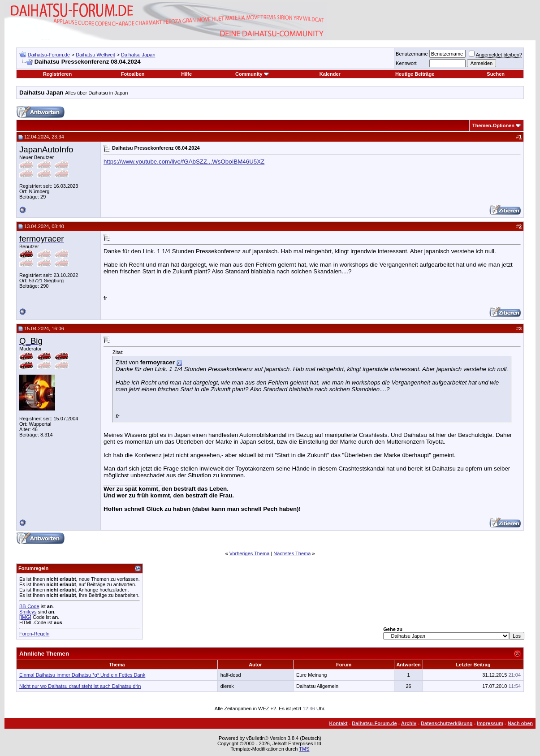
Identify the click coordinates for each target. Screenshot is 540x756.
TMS (304, 749)
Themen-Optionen (493, 125)
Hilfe (186, 74)
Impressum (490, 723)
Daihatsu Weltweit (95, 55)
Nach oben (520, 723)
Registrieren (57, 74)
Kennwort (406, 63)
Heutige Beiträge (415, 74)
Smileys (28, 612)
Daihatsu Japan (138, 55)
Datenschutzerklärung (447, 723)
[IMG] (25, 617)
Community (252, 74)
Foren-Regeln (34, 634)
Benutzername (412, 54)
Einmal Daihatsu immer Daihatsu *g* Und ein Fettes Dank (82, 675)
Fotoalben (133, 74)
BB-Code (29, 606)
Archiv (409, 723)
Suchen (496, 74)
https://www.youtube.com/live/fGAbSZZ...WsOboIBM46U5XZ (184, 162)
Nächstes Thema (292, 553)
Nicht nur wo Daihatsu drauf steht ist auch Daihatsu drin (80, 686)
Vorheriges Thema (250, 553)
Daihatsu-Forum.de (49, 55)
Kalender (330, 74)
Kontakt (339, 723)
